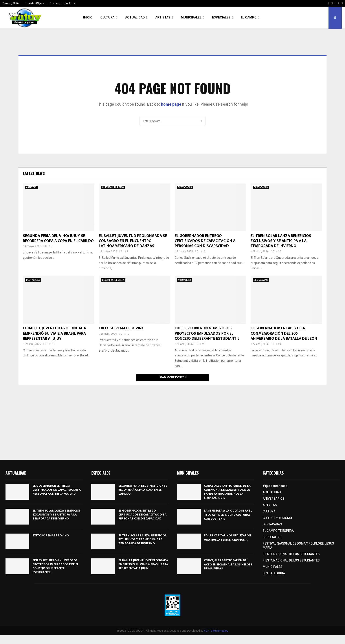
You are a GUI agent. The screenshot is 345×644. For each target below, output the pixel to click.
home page (171, 104)
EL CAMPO (249, 17)
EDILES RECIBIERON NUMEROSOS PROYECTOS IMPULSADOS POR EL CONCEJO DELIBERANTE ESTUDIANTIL (207, 333)
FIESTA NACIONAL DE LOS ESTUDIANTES (291, 554)
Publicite (70, 3)
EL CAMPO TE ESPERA (113, 280)
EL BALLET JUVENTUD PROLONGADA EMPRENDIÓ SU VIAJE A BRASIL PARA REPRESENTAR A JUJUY (54, 333)
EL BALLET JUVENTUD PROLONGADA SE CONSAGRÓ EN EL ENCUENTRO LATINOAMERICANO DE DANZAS (133, 241)
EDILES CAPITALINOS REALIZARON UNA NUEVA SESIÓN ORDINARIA (228, 537)
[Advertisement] (172, 420)
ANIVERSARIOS (274, 499)
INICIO (88, 17)
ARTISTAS (163, 17)
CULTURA (107, 17)
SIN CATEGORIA (274, 573)
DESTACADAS (185, 187)
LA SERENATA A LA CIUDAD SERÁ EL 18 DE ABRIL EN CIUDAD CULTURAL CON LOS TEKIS (228, 515)
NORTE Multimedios (216, 631)
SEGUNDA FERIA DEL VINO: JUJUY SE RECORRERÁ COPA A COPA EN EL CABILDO (58, 238)
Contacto (55, 3)
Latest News (34, 173)
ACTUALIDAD (135, 17)
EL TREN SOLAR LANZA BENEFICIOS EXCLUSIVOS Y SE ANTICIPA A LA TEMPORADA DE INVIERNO (281, 241)
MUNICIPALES (191, 17)
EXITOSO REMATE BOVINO (122, 328)
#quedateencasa (275, 486)
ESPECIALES (221, 17)
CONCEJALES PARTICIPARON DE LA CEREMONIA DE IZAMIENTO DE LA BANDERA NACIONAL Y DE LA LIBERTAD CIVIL (227, 492)
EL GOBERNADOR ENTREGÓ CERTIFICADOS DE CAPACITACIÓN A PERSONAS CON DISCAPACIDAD (205, 241)
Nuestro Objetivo (36, 3)
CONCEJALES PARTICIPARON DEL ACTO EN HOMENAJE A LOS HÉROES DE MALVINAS (228, 564)
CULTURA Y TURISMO (113, 187)
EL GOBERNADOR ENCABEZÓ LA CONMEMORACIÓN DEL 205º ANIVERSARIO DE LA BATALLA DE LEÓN (284, 333)
